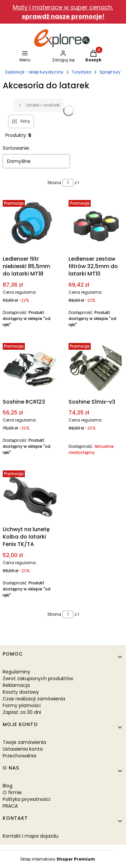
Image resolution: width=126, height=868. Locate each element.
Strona (54, 183)
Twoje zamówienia (24, 742)
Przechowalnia (19, 756)
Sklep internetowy (58, 859)
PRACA (10, 806)
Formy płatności (22, 705)
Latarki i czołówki (38, 105)
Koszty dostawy (21, 692)
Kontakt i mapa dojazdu (31, 836)
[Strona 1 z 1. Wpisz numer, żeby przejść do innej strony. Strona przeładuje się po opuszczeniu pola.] (68, 183)
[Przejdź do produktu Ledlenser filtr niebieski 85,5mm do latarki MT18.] (30, 225)
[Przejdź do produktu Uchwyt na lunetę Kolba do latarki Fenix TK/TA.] (30, 495)
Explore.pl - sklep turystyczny (34, 72)
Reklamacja (16, 685)
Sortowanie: (16, 148)
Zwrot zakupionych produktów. (38, 678)
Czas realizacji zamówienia (34, 699)
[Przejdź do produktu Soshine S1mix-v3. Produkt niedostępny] (96, 368)
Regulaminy (16, 672)
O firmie (12, 792)
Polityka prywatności (27, 799)
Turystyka (81, 72)
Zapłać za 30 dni (22, 712)
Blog (8, 786)
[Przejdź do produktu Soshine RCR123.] (30, 368)
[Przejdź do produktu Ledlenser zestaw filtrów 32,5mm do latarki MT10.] (96, 225)
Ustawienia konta (23, 749)
